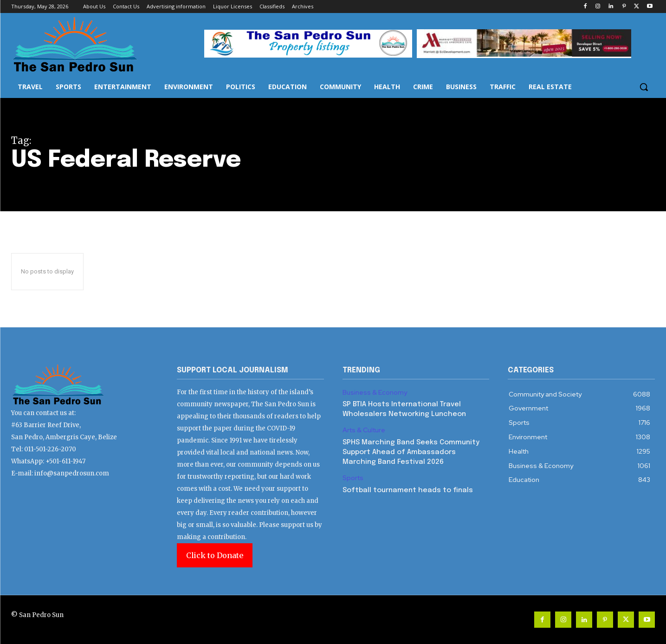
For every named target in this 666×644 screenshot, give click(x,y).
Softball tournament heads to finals (408, 490)
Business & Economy (375, 393)
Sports (353, 478)
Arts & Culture (364, 430)
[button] (644, 87)
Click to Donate (215, 555)
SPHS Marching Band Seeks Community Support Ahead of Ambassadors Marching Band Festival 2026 (411, 452)
